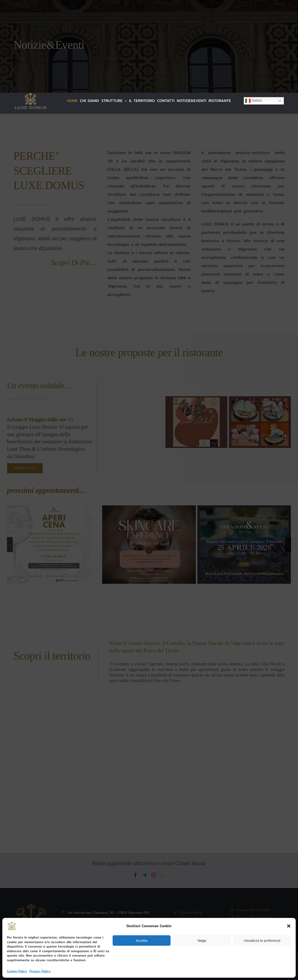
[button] (289, 926)
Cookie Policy (17, 971)
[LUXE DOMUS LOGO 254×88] (31, 95)
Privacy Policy (40, 971)
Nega (202, 940)
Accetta (142, 940)
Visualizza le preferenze (262, 940)
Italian (254, 101)
